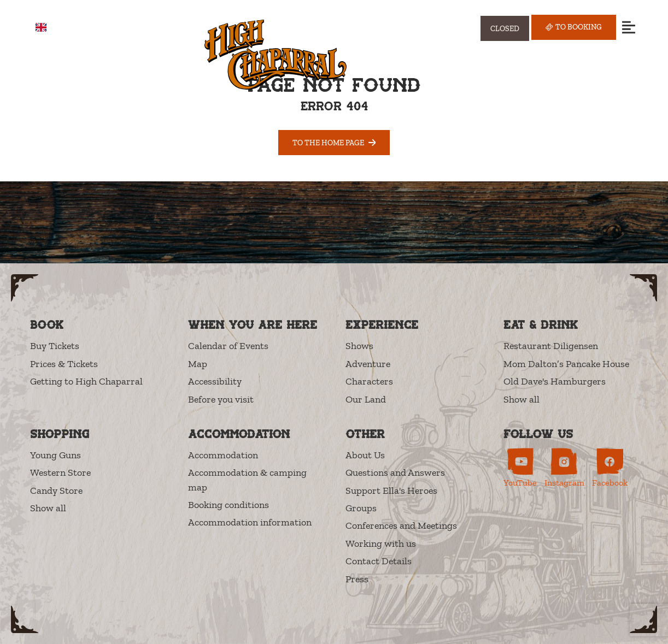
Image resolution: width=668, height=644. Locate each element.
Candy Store (56, 491)
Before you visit (221, 399)
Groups (361, 508)
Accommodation (223, 455)
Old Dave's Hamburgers (555, 381)
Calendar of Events (228, 346)
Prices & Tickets (64, 364)
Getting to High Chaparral (86, 381)
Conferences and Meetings (401, 525)
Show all (521, 399)
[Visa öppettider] (505, 28)
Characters (369, 381)
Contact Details (379, 561)
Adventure (368, 364)
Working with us (381, 543)
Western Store (60, 472)
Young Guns (55, 455)
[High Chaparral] (276, 54)
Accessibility (215, 381)
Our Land (366, 399)
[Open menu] (628, 27)
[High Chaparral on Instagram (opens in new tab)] (564, 468)
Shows (359, 346)
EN (49, 28)
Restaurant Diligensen (551, 346)
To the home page (334, 143)
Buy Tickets (55, 346)
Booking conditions (228, 505)
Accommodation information (250, 522)
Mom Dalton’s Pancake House (566, 364)
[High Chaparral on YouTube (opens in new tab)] (520, 468)
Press (357, 579)
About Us (365, 455)
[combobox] (49, 27)
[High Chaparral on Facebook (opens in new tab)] (610, 468)
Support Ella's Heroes (391, 491)
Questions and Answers (395, 472)
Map (198, 364)
